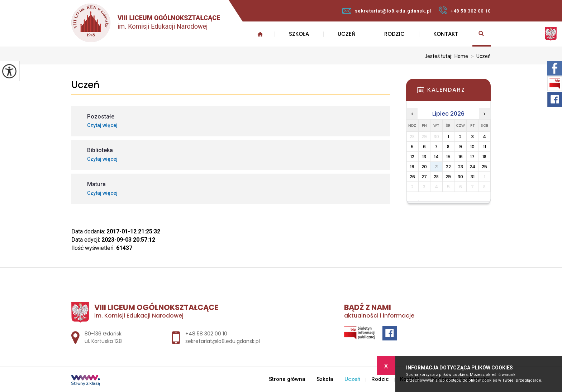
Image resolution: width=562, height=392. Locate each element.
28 (436, 177)
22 (448, 167)
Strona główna (260, 34)
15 (448, 157)
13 (424, 157)
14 (436, 157)
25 (484, 167)
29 (448, 177)
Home (461, 56)
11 (485, 147)
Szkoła (299, 34)
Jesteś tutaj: (439, 56)
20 (424, 167)
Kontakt (446, 34)
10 (472, 147)
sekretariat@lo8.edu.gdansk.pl (387, 11)
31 (473, 177)
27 (424, 177)
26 (412, 177)
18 (484, 157)
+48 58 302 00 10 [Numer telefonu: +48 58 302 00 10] (206, 334)
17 (472, 157)
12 (412, 157)
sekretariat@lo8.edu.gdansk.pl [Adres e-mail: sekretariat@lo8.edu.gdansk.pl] (223, 341)
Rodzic (394, 34)
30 (460, 177)
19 (412, 167)
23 (461, 167)
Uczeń (347, 34)
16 (461, 157)
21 (436, 167)
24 (472, 167)
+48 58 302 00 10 (465, 10)
